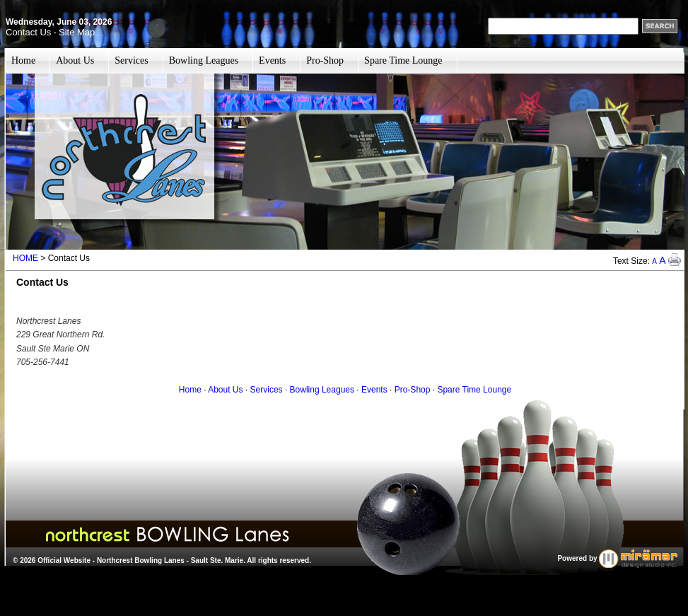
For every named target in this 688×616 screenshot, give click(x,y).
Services (131, 60)
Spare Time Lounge (403, 60)
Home (23, 60)
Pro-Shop (325, 60)
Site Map (77, 32)
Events (272, 60)
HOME (25, 258)
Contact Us (28, 32)
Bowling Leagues (204, 60)
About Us (75, 60)
